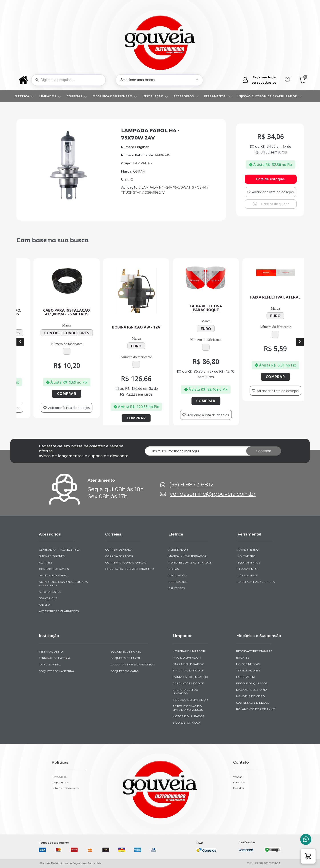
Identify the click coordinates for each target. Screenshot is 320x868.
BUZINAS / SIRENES (52, 556)
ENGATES (243, 658)
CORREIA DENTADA (119, 550)
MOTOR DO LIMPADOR (189, 716)
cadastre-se (266, 83)
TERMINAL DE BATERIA (55, 658)
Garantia (239, 782)
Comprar (64, 394)
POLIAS (174, 569)
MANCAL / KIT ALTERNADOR (188, 556)
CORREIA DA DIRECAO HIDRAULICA (130, 569)
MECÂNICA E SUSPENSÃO (117, 96)
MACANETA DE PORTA (252, 690)
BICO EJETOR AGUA (186, 723)
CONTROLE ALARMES (54, 569)
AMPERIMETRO (248, 550)
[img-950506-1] (68, 203)
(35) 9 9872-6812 (191, 485)
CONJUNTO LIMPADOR (188, 683)
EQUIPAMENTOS (249, 562)
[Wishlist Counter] (287, 80)
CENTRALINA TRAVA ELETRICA (60, 550)
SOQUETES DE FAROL (126, 658)
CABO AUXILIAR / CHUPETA (256, 582)
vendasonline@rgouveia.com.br (213, 494)
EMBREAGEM (245, 677)
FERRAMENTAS (248, 569)
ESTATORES (177, 588)
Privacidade (59, 777)
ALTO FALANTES (50, 592)
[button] (308, 856)
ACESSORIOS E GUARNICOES (59, 611)
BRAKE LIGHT (48, 598)
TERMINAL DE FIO (51, 652)
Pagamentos (60, 782)
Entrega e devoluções (65, 788)
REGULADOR (178, 575)
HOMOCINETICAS (248, 664)
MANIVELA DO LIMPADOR (190, 677)
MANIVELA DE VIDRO (251, 696)
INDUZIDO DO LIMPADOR (190, 700)
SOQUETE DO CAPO (125, 671)
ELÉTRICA (26, 96)
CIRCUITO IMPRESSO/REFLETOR (133, 664)
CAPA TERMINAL (50, 664)
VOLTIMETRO (247, 556)
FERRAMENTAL (220, 96)
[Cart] (302, 80)
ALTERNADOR (178, 550)
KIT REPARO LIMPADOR (189, 651)
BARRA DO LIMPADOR (188, 664)
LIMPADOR (52, 96)
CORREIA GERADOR (119, 556)
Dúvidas (238, 788)
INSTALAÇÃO (157, 96)
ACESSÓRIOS (188, 96)
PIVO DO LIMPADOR (187, 658)
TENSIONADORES (248, 670)
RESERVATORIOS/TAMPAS (254, 651)
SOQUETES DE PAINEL (126, 652)
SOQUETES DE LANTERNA (57, 671)
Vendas (238, 777)
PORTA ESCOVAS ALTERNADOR (190, 562)
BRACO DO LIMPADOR (188, 670)
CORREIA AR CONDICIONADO (126, 562)
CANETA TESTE (248, 575)
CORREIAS (79, 96)
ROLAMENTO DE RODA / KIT (255, 709)
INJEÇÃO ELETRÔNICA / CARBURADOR (271, 96)
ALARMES (46, 562)
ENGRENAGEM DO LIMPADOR (185, 692)
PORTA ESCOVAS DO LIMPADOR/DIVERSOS (188, 708)
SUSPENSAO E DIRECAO (253, 703)
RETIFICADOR (178, 582)
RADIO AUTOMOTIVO (54, 575)
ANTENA (45, 605)
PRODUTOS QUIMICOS (252, 683)
